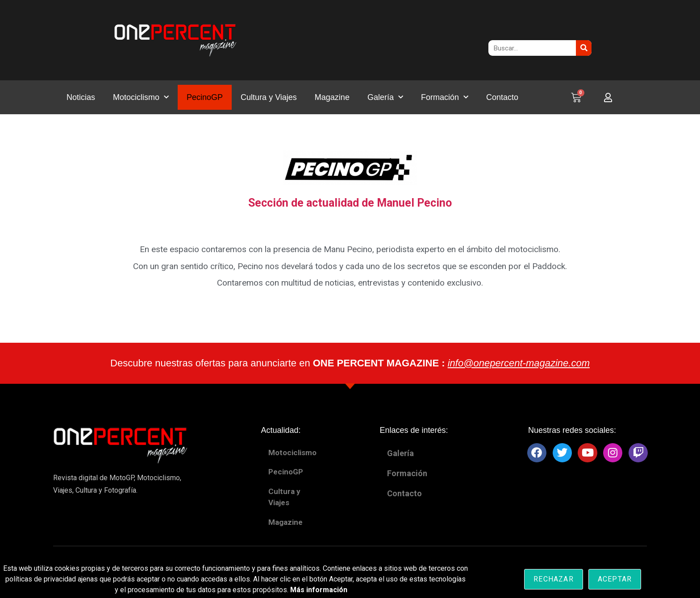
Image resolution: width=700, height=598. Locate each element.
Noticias (81, 97)
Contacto (502, 97)
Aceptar (615, 579)
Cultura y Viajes (269, 97)
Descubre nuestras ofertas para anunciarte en (350, 363)
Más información (319, 590)
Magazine (332, 97)
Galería (385, 98)
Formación (445, 98)
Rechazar (554, 579)
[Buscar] (584, 48)
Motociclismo (141, 98)
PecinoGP (205, 97)
